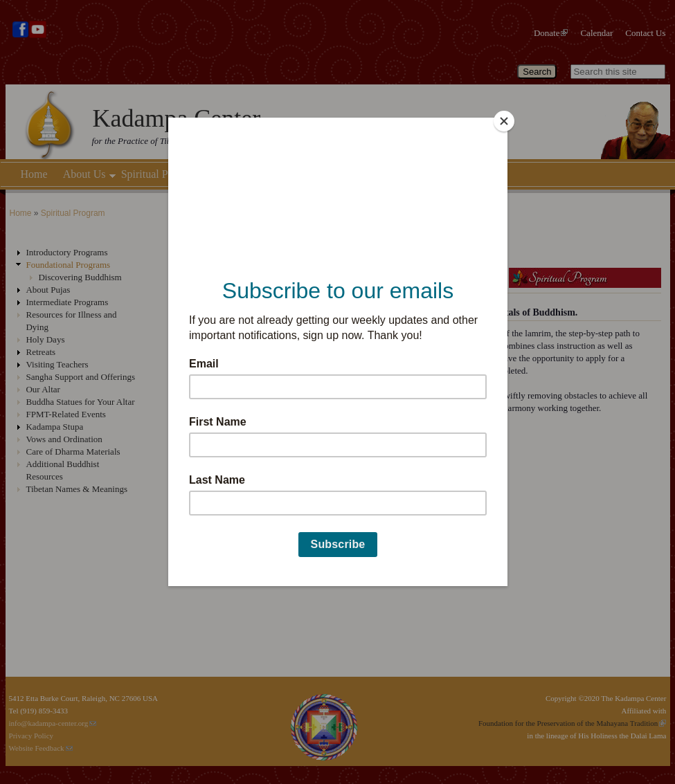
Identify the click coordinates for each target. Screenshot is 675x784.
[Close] (504, 121)
